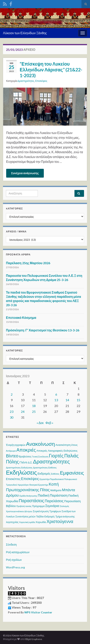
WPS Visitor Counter (38, 612)
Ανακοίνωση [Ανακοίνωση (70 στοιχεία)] (41, 444)
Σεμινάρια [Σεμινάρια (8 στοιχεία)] (52, 506)
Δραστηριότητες (26, 81)
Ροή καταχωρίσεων (18, 552)
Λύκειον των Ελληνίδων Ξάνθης (25, 33)
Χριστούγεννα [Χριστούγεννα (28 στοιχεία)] (60, 521)
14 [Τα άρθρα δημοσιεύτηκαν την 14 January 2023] (67, 400)
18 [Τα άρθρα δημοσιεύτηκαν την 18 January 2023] (34, 406)
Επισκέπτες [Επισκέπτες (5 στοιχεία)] (13, 479)
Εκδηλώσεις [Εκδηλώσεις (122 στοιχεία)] (21, 472)
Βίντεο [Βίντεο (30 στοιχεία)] (12, 456)
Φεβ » (49, 423)
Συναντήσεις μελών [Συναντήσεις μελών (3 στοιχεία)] (25, 516)
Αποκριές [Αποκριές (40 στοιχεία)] (26, 450)
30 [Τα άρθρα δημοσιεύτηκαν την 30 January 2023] (12, 417)
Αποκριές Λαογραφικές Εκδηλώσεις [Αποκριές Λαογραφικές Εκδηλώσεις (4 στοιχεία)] (57, 451)
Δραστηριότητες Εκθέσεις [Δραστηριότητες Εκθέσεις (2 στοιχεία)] (45, 467)
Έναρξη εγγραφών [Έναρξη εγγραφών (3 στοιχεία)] (16, 445)
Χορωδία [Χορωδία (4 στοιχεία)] (41, 522)
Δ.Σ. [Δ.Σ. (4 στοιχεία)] (30, 462)
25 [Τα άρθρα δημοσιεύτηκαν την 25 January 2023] (34, 411)
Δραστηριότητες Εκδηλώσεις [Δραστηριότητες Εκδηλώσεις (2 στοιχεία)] (19, 467)
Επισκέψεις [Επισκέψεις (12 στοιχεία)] (30, 479)
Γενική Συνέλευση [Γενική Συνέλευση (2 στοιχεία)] (40, 456)
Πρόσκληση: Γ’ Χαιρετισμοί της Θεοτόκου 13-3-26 (43, 330)
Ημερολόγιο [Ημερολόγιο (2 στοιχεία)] (23, 485)
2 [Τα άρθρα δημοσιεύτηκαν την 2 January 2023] (12, 394)
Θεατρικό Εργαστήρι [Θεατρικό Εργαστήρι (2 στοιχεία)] (39, 485)
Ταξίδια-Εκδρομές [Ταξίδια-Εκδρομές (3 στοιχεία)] (46, 516)
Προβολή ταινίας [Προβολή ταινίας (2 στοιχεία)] (24, 506)
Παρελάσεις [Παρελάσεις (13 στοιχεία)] (54, 501)
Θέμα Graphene (34, 639)
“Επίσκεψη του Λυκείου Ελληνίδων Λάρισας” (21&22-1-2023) (51, 70)
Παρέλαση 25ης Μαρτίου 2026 (28, 263)
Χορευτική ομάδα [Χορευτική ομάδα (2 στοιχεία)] (27, 522)
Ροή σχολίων (14, 560)
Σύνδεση (11, 544)
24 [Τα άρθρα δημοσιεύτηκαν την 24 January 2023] (23, 411)
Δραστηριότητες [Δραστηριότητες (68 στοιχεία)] (51, 461)
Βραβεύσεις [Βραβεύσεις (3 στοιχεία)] (25, 456)
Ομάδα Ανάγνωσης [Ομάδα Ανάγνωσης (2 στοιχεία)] (28, 496)
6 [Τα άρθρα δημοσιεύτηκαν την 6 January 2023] (56, 394)
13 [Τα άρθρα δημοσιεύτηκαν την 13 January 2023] (56, 400)
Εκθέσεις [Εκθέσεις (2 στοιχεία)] (55, 474)
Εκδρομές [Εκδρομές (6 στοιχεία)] (44, 473)
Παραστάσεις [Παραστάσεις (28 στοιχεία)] (31, 500)
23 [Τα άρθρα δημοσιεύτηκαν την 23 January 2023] (12, 411)
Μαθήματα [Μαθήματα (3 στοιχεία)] (56, 490)
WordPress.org (15, 567)
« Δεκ (40, 423)
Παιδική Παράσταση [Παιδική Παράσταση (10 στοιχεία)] (53, 495)
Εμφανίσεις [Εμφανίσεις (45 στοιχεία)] (72, 473)
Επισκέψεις (41, 81)
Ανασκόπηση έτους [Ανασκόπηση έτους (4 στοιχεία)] (66, 445)
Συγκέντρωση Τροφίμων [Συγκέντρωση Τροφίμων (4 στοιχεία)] (47, 511)
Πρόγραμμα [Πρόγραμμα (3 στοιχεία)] (39, 506)
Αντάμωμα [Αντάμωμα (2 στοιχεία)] (11, 451)
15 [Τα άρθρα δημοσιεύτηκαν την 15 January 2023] (78, 400)
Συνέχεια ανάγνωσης (25, 173)
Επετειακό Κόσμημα (21, 317)
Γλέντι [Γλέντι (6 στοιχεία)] (23, 462)
